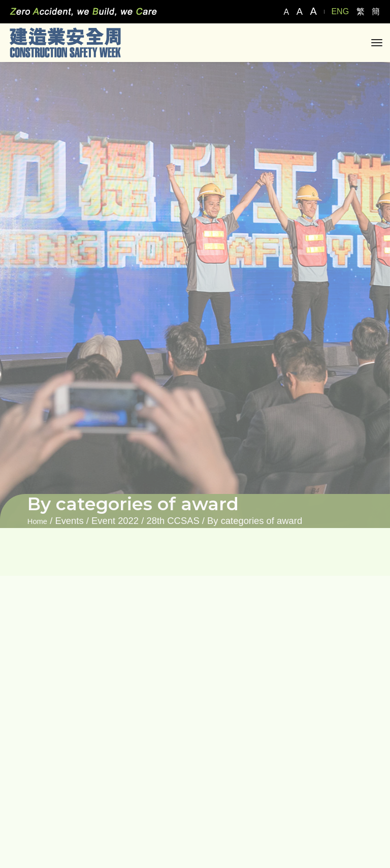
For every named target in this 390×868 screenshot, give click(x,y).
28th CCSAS (173, 521)
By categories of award (255, 521)
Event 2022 (115, 521)
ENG (340, 11)
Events (69, 521)
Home (37, 521)
